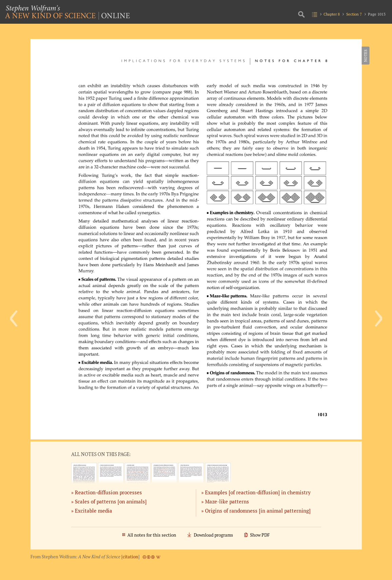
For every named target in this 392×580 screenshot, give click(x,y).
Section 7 (354, 14)
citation (130, 557)
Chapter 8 (332, 14)
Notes (365, 56)
